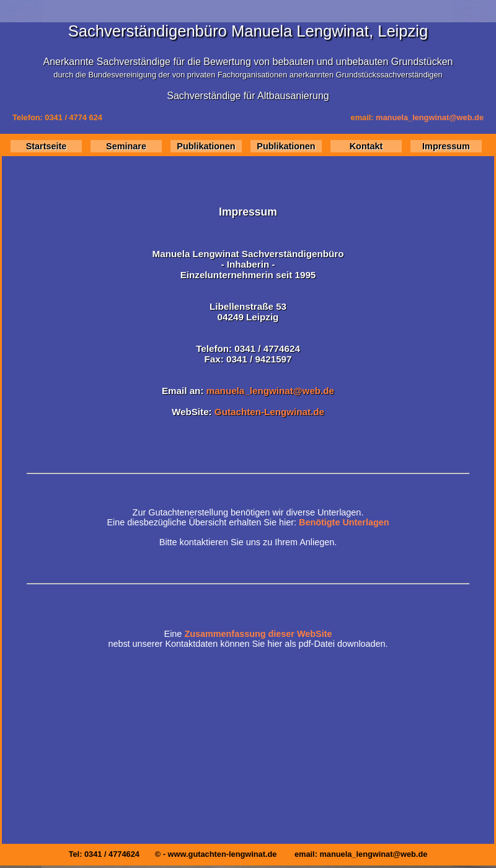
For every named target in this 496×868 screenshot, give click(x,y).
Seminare (126, 146)
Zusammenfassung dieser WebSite (258, 634)
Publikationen (206, 146)
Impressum (446, 146)
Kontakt (366, 146)
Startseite (46, 146)
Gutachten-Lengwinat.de (269, 412)
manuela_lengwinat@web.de (430, 117)
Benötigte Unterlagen (344, 522)
